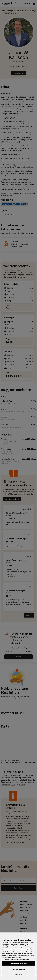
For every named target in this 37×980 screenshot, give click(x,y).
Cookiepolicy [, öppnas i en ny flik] (14, 960)
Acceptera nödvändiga (18, 970)
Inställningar (19, 976)
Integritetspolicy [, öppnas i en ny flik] (24, 960)
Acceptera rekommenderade (18, 965)
